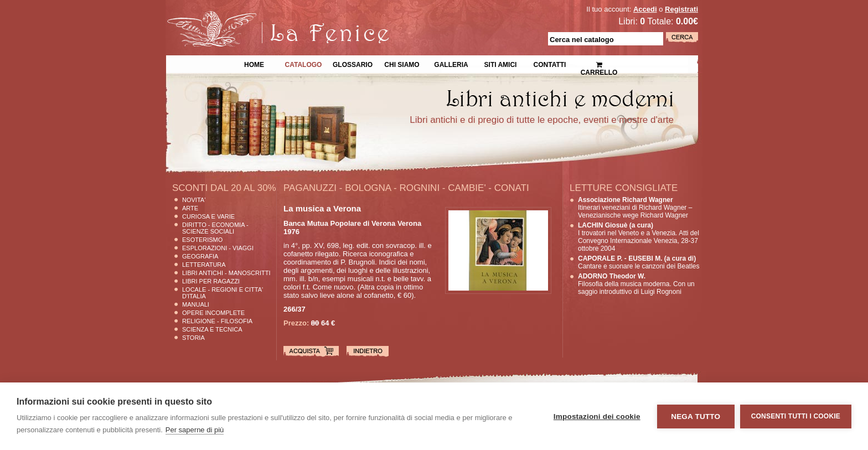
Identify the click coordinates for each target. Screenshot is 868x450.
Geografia (200, 256)
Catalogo (304, 64)
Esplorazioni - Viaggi (218, 248)
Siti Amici (501, 64)
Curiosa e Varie (208, 216)
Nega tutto (696, 417)
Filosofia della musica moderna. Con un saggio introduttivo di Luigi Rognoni (636, 284)
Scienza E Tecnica (212, 329)
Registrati (681, 9)
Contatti (550, 64)
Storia (193, 338)
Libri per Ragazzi (211, 281)
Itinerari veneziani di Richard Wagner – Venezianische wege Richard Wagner (635, 208)
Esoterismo (202, 240)
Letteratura (204, 265)
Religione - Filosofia (217, 321)
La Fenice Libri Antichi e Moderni (262, 17)
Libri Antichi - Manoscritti (226, 273)
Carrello (599, 64)
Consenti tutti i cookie (796, 416)
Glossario (353, 64)
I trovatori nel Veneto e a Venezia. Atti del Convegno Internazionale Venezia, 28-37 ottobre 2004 (639, 237)
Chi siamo (402, 64)
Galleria (451, 64)
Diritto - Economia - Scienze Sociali (215, 228)
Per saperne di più (195, 430)
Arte (190, 208)
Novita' (194, 200)
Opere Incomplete (213, 313)
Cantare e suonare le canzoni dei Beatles (639, 262)
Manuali (196, 304)
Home (254, 64)
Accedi (645, 9)
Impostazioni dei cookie (597, 417)
